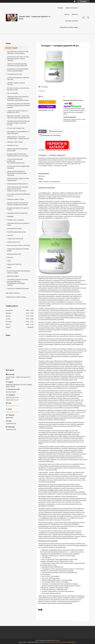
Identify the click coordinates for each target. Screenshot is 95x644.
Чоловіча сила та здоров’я (16, 220)
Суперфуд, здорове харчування (17, 213)
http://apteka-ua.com (12, 406)
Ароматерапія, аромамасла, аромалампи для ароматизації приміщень (17, 173)
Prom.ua (57, 640)
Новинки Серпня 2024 (14, 254)
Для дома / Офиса (13, 276)
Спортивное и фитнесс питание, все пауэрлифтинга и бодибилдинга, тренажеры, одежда (18, 282)
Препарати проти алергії (15, 142)
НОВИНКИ (10, 217)
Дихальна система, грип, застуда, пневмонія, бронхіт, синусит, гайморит (18, 59)
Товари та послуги (71, 8)
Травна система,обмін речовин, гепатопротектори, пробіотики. (17, 65)
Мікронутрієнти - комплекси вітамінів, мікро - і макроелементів (18, 138)
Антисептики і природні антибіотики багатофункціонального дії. (16, 161)
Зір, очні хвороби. (13, 93)
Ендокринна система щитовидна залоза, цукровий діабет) (18, 70)
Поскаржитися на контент (53, 642)
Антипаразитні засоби (14, 229)
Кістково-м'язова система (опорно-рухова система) (18, 89)
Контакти (75, 14)
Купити (47, 102)
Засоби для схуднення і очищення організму (18, 78)
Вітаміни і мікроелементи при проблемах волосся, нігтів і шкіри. (18, 155)
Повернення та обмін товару (69, 27)
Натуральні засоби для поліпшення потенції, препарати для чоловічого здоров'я (19, 105)
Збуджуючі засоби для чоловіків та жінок (18, 224)
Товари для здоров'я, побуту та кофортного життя (17, 112)
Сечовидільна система (15, 74)
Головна (60, 8)
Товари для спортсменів (15, 239)
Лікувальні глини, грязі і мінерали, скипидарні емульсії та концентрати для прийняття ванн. (18, 98)
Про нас (67, 14)
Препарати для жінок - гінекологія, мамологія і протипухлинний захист (19, 117)
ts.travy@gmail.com (12, 412)
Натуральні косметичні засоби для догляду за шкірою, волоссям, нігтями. (18, 123)
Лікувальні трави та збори (16, 199)
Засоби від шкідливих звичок (17, 232)
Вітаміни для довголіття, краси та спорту (18, 209)
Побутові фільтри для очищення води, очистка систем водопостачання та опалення (18, 189)
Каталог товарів (12, 48)
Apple (9, 261)
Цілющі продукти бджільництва (18, 184)
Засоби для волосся (14, 242)
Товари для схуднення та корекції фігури (18, 250)
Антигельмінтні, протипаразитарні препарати (18, 167)
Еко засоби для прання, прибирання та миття (19, 195)
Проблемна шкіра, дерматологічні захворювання (18, 179)
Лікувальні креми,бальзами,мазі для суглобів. (17, 150)
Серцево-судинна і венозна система (16, 84)
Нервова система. (13, 145)
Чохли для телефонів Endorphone (18, 288)
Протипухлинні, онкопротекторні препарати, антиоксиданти (18, 52)
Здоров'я (10, 235)
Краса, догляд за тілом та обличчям (19, 245)
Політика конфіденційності (69, 642)
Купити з (47, 107)
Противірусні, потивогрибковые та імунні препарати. (18, 132)
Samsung (10, 257)
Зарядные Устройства (14, 264)
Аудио (9, 268)
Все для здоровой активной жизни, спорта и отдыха (19, 272)
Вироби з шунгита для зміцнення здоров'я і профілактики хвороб (18, 204)
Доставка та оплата (71, 21)
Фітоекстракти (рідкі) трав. (16, 128)
